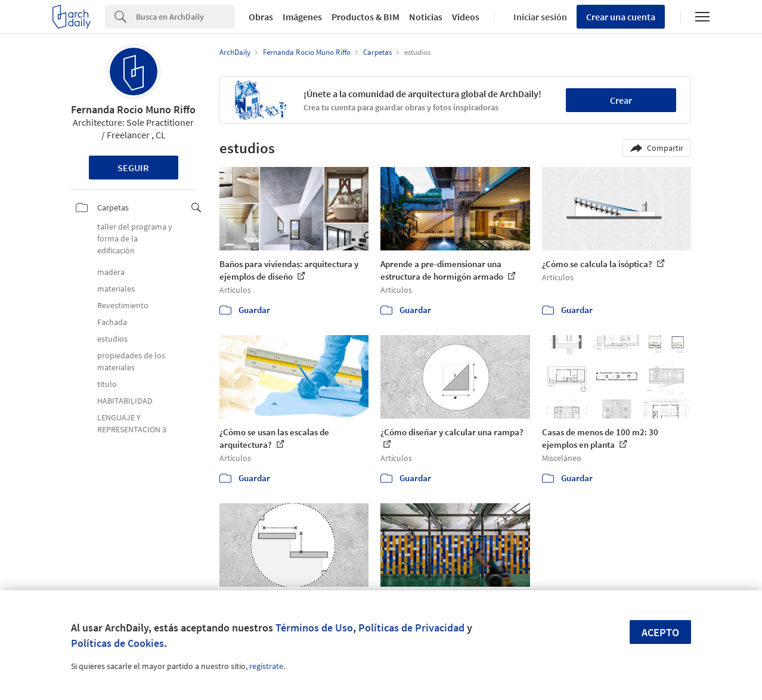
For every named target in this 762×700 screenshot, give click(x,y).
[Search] (185, 17)
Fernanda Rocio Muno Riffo (133, 109)
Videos (466, 17)
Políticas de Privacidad (411, 628)
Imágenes (302, 17)
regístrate (266, 666)
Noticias (426, 17)
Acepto (660, 632)
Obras (261, 17)
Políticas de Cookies (117, 643)
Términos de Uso (314, 628)
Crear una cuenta (621, 17)
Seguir (133, 168)
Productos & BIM (365, 17)
